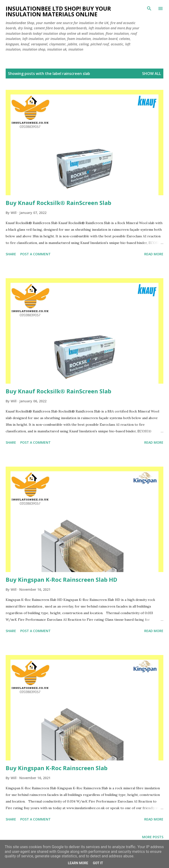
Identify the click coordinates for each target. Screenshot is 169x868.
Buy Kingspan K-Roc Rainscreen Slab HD (61, 579)
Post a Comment (35, 254)
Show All (152, 74)
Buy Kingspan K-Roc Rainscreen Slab (57, 768)
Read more (154, 254)
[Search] (149, 9)
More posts (153, 837)
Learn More (78, 863)
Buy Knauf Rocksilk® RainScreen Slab (58, 203)
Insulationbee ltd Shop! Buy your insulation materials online (58, 11)
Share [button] (11, 254)
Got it (98, 863)
